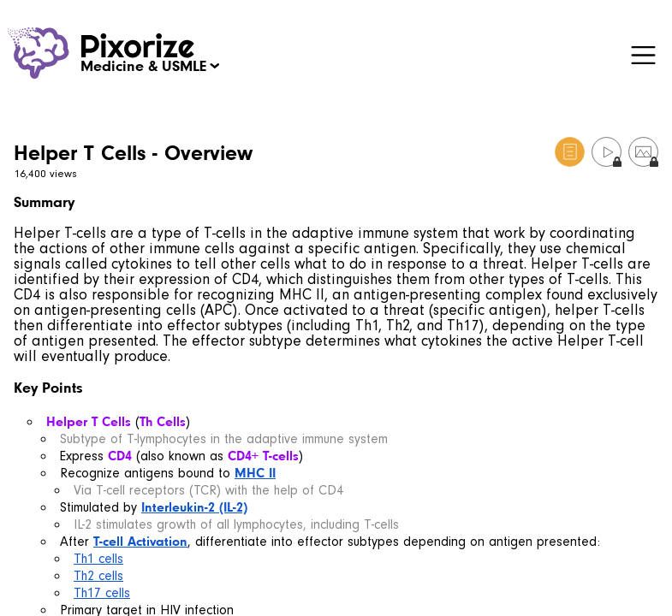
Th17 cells (102, 593)
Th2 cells (98, 576)
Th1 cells (98, 559)
